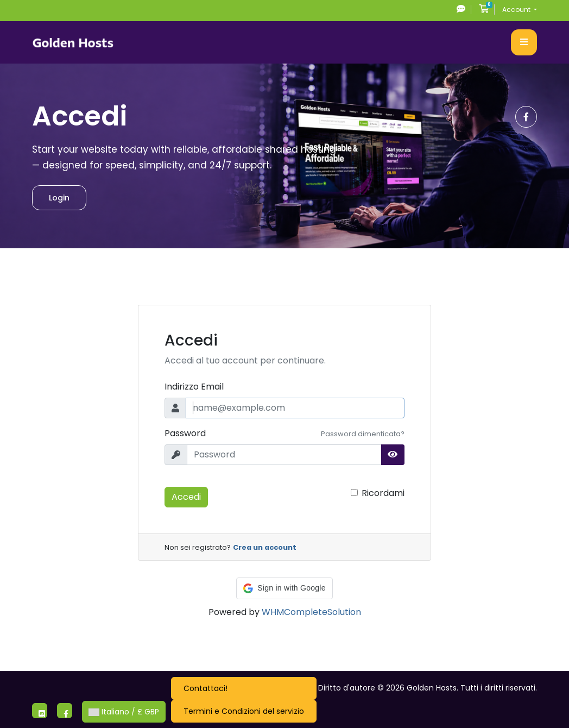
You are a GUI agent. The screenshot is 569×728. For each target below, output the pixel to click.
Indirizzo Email (194, 387)
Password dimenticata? (363, 434)
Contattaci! (206, 688)
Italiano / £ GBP (124, 712)
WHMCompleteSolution (311, 612)
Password (185, 433)
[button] (284, 588)
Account (517, 10)
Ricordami (383, 493)
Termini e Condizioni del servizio (244, 711)
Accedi (186, 497)
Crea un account (265, 547)
